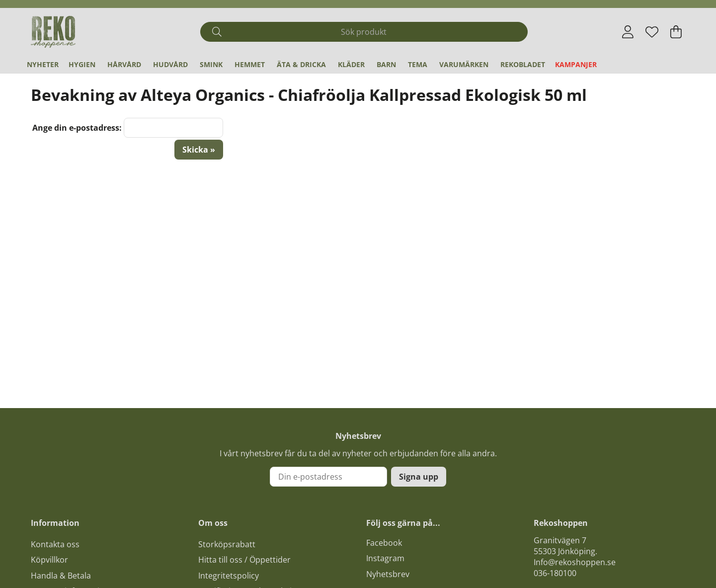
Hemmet (250, 64)
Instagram (385, 558)
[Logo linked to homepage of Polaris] (53, 32)
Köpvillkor (49, 560)
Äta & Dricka (301, 64)
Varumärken (464, 64)
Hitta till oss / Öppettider (244, 560)
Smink (211, 64)
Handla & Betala (61, 576)
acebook (386, 543)
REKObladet (523, 64)
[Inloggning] (628, 32)
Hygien (82, 64)
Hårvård (124, 64)
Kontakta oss (55, 544)
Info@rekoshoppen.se (575, 562)
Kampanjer (576, 64)
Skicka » (199, 150)
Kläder (351, 64)
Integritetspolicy (229, 576)
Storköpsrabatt (227, 544)
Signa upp (419, 477)
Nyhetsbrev (388, 574)
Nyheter (43, 64)
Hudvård (170, 64)
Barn (386, 64)
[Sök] (364, 32)
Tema (418, 64)
